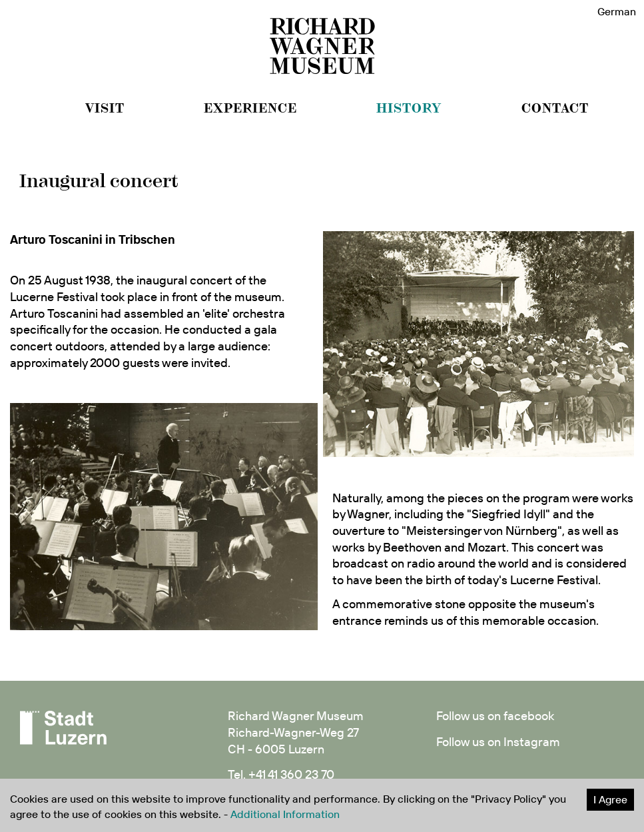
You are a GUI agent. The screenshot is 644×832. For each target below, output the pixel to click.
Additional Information (285, 814)
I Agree (610, 799)
